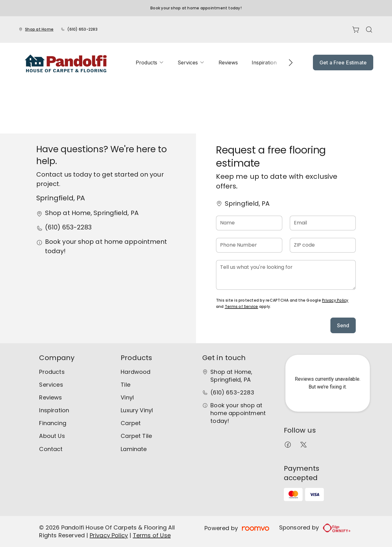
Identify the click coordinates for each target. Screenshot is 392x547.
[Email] (323, 223)
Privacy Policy (335, 300)
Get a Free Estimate (343, 63)
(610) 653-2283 (82, 29)
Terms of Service (241, 306)
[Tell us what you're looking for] (286, 275)
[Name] (249, 223)
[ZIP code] (323, 245)
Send (343, 325)
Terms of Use (152, 535)
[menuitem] (150, 63)
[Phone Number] (249, 245)
